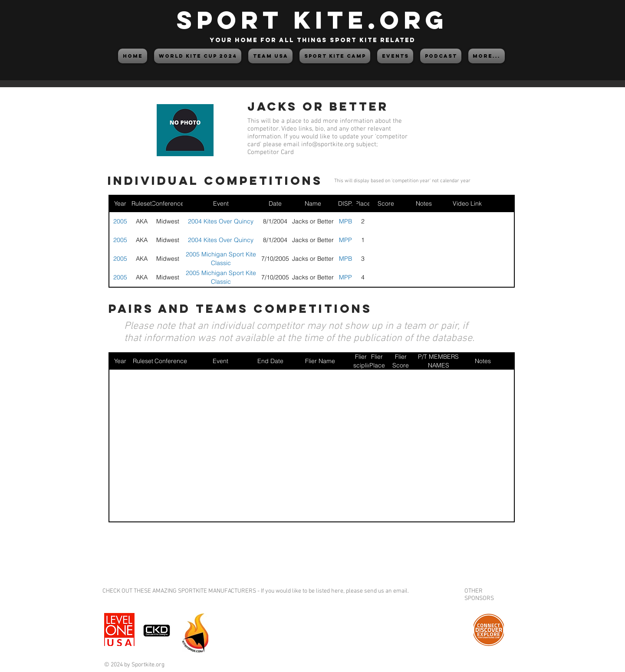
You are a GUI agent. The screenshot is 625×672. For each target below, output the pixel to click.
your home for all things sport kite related (312, 40)
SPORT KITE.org (312, 20)
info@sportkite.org (328, 144)
